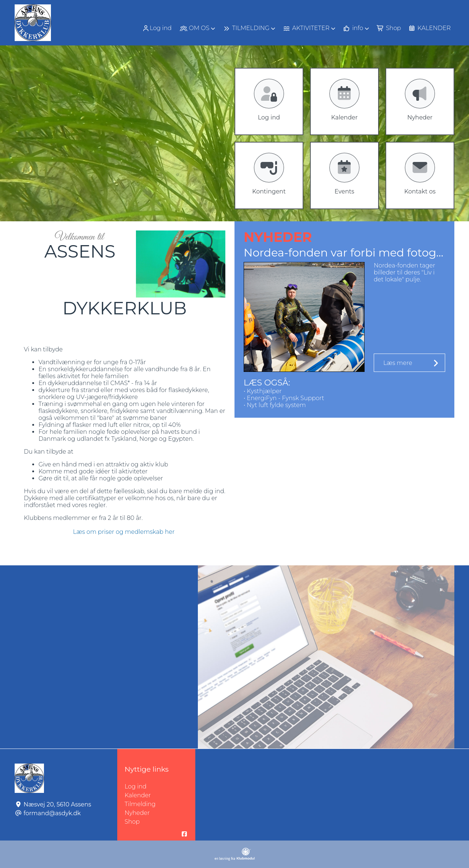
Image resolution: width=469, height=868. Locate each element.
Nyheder (137, 813)
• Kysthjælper (263, 391)
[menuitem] (158, 28)
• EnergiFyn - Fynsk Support (284, 398)
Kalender (138, 795)
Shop (132, 822)
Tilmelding (140, 804)
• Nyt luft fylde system (275, 405)
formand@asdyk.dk (52, 813)
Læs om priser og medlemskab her (124, 532)
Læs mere (398, 363)
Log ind (157, 28)
